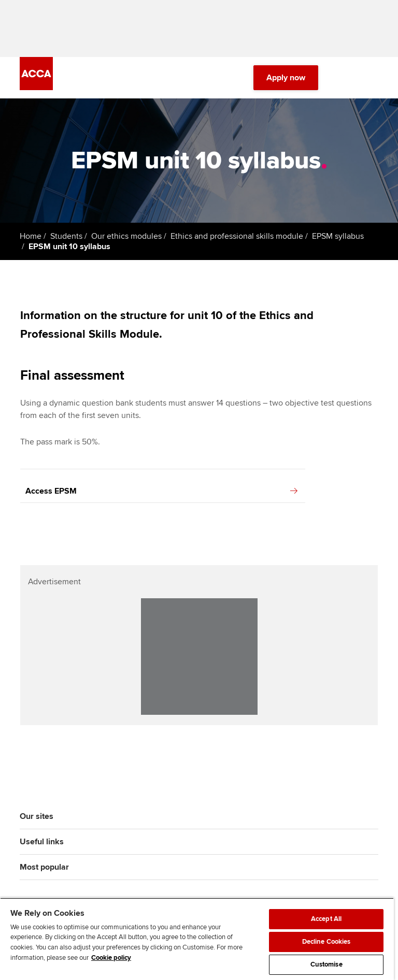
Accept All (326, 919)
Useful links (42, 842)
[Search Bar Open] (343, 78)
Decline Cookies (326, 942)
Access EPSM (161, 491)
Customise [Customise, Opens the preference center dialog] (326, 964)
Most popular (44, 867)
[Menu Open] (372, 78)
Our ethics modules (126, 236)
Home (31, 236)
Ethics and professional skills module (237, 236)
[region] (197, 939)
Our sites (37, 816)
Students (66, 236)
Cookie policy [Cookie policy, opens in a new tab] (111, 958)
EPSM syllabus (338, 236)
